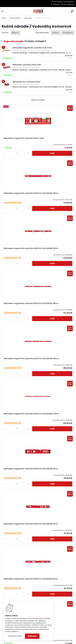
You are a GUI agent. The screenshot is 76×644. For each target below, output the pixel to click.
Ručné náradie (15, 18)
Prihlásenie (56, 4)
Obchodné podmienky (14, 585)
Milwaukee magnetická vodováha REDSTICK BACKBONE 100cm (55, 139)
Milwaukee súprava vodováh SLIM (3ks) (19, 525)
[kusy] (10, 153)
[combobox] (56, 33)
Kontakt (8, 600)
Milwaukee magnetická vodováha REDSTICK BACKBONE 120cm (19, 194)
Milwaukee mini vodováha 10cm (54, 469)
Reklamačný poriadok (13, 588)
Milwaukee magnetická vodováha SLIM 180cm (19, 415)
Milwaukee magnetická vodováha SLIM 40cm (55, 415)
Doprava (8, 591)
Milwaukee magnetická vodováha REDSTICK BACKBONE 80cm (19, 360)
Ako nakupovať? (11, 582)
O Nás (7, 597)
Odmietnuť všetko (15, 636)
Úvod (4, 18)
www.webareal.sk (47, 642)
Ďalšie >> (42, 550)
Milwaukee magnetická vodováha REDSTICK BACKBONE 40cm (19, 305)
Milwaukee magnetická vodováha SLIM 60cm (19, 470)
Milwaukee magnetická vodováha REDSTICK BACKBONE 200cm (19, 250)
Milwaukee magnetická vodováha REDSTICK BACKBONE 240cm (55, 250)
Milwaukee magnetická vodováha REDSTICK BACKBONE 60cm (55, 305)
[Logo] (38, 11)
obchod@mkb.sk (48, 591)
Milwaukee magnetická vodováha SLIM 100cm (55, 360)
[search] (72, 11)
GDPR (6, 594)
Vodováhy (28, 18)
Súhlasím (32, 636)
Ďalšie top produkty (38, 100)
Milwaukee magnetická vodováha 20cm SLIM (19, 139)
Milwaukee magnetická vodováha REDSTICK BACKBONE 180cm (55, 194)
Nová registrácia (69, 4)
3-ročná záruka (11, 577)
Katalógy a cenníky (12, 579)
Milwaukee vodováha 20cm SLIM (55, 524)
